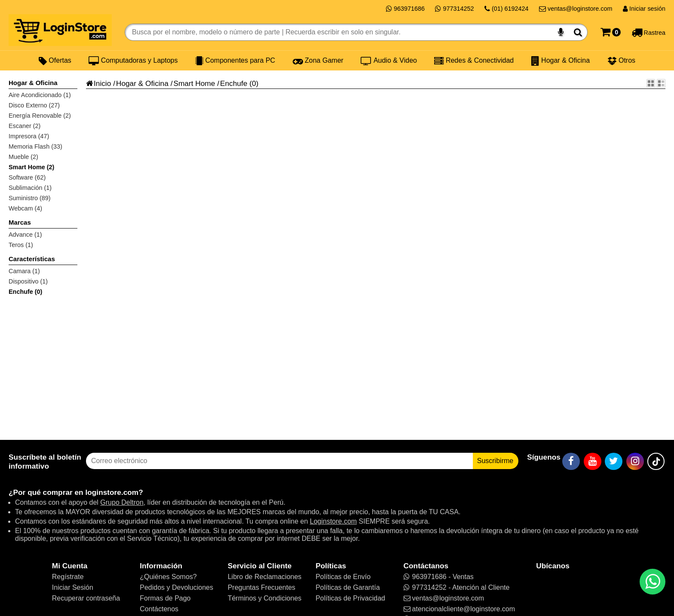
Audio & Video (389, 61)
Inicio (98, 83)
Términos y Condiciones (265, 598)
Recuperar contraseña (86, 598)
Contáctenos (159, 609)
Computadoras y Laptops (133, 61)
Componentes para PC (235, 61)
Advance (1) (25, 235)
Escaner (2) (25, 126)
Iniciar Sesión (73, 587)
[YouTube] (593, 461)
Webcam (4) (25, 208)
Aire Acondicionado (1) (40, 95)
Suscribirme (495, 461)
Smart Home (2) (31, 167)
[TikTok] (656, 461)
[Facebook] (571, 461)
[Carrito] (611, 32)
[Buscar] (578, 32)
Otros (622, 61)
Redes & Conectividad (474, 61)
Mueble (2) (23, 157)
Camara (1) (24, 271)
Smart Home (194, 83)
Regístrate (68, 577)
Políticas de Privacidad (350, 598)
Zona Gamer (318, 61)
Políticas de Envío (343, 577)
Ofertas (55, 61)
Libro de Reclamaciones (265, 577)
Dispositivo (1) (28, 281)
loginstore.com (112, 492)
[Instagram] (635, 461)
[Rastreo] (648, 32)
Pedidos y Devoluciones (176, 587)
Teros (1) (21, 245)
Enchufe (234, 83)
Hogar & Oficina (561, 61)
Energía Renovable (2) (40, 116)
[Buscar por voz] (561, 32)
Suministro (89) (30, 198)
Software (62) (27, 177)
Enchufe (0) (25, 292)
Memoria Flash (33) (35, 146)
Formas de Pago (165, 598)
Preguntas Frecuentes (262, 587)
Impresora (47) (29, 136)
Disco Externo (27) (34, 105)
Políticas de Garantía (348, 587)
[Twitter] (614, 461)
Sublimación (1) (30, 188)
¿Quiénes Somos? (168, 577)
